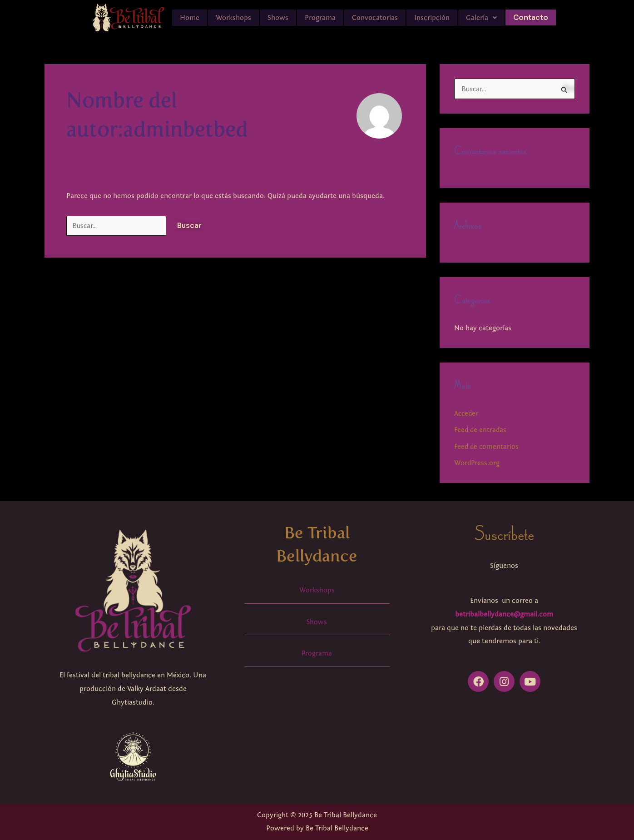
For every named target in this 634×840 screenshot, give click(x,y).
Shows (278, 18)
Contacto (530, 17)
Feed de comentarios (487, 447)
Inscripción (432, 18)
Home (190, 18)
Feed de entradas (481, 430)
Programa (320, 18)
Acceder (467, 414)
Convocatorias (375, 18)
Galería (481, 18)
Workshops (233, 18)
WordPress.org (477, 463)
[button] (481, 18)
